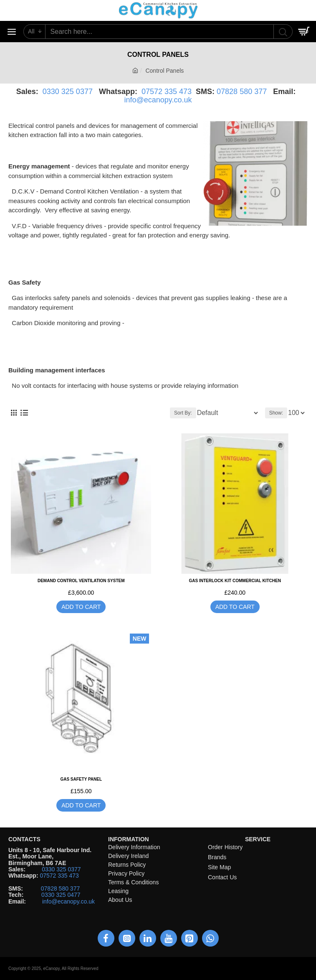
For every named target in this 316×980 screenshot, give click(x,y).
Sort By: (183, 413)
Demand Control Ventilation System (81, 581)
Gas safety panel (81, 779)
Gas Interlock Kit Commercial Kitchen (235, 581)
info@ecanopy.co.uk (158, 100)
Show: (276, 413)
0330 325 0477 (61, 895)
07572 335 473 (167, 92)
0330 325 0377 (68, 92)
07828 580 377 (242, 92)
